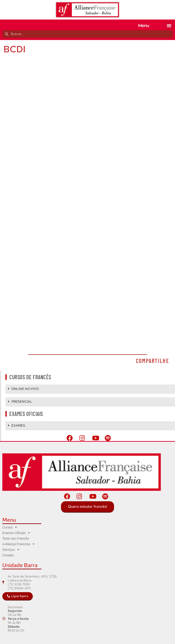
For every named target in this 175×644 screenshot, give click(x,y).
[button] (169, 26)
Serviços (11, 550)
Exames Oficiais (16, 533)
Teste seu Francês (16, 538)
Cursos (10, 527)
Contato (8, 555)
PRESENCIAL (22, 402)
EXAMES (18, 425)
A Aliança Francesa (19, 544)
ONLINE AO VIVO (25, 389)
